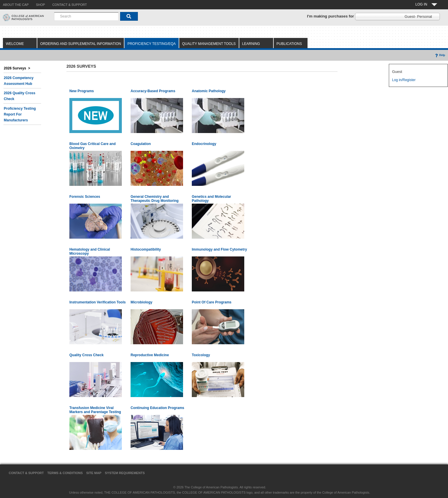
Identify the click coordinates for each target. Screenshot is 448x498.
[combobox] (86, 16)
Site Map (94, 473)
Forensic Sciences (85, 197)
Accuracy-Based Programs (153, 91)
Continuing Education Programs (157, 408)
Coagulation (141, 144)
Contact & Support (26, 473)
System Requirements (125, 473)
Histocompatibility (146, 249)
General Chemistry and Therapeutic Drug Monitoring (155, 199)
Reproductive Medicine (150, 355)
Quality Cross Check (86, 355)
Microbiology (142, 302)
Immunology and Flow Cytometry (219, 249)
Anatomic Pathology (209, 91)
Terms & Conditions (65, 473)
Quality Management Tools (209, 44)
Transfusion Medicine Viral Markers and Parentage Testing (95, 410)
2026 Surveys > (17, 68)
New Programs (82, 91)
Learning (251, 44)
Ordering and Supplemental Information (81, 44)
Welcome (15, 44)
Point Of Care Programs (212, 302)
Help (440, 55)
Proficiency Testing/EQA (152, 44)
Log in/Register (404, 80)
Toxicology (201, 355)
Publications (289, 44)
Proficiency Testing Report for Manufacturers (20, 114)
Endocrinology (204, 144)
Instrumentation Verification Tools (97, 302)
